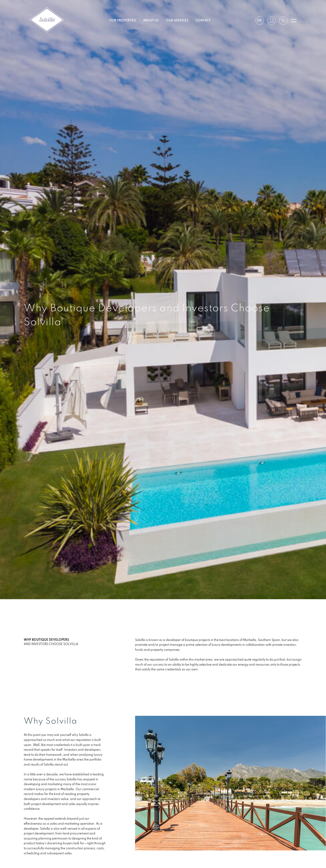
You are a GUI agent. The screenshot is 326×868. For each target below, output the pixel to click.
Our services (177, 20)
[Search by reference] (283, 21)
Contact (203, 20)
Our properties (123, 20)
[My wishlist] (271, 21)
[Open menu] (294, 21)
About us (151, 20)
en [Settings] (260, 20)
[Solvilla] (47, 20)
